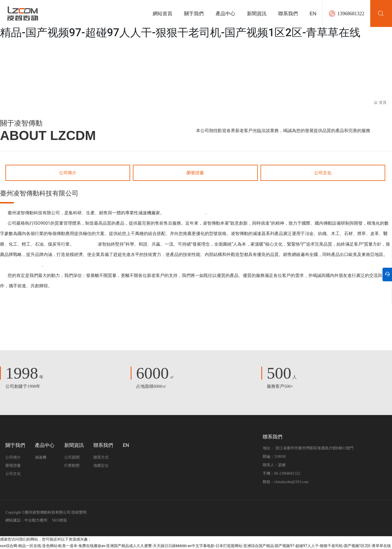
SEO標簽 (60, 520)
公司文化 (323, 173)
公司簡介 (68, 173)
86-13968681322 (287, 473)
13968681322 (351, 14)
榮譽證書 (195, 173)
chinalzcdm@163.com (291, 482)
